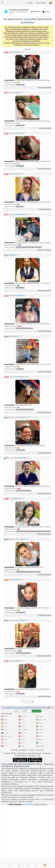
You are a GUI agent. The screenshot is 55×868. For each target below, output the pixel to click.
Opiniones (40, 808)
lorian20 (16, 336)
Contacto (32, 813)
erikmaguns (22, 417)
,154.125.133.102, (20, 612)
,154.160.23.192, (20, 450)
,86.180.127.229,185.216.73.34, (24, 328)
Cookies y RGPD (10, 811)
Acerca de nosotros (34, 811)
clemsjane (16, 580)
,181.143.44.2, (20, 207)
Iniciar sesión (41, 3)
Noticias (14, 808)
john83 (12, 255)
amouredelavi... (21, 214)
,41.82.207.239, (20, 85)
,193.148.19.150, (20, 694)
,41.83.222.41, (20, 369)
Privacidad (47, 811)
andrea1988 (18, 295)
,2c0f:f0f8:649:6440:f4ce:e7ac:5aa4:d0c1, (28, 572)
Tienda (32, 808)
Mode (29, 3)
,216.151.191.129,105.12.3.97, (23, 653)
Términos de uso (21, 813)
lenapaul (17, 174)
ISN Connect (27, 862)
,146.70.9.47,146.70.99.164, (24, 491)
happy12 (17, 499)
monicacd (17, 133)
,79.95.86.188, (20, 166)
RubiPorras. (21, 377)
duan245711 (21, 458)
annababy (16, 52)
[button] (2, 2)
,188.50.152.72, (20, 288)
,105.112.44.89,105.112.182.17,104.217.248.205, (29, 247)
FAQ (39, 813)
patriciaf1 (16, 661)
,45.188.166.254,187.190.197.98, (25, 410)
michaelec (21, 620)
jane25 (17, 93)
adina (22, 539)
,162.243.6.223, (20, 125)
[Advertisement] (27, 12)
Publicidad (21, 811)
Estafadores (23, 808)
